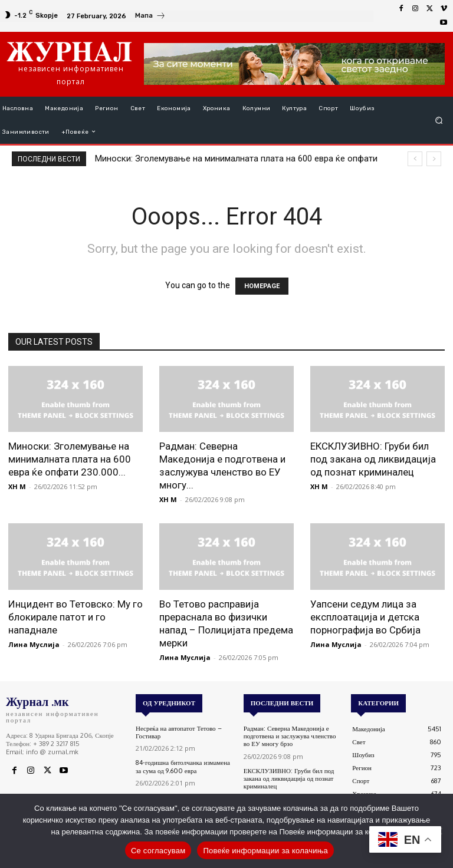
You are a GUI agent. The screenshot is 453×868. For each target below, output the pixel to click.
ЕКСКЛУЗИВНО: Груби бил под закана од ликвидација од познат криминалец (373, 459)
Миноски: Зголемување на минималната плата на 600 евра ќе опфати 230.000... (70, 459)
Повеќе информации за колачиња (265, 851)
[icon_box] (150, 17)
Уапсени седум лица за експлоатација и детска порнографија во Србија (365, 617)
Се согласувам (158, 851)
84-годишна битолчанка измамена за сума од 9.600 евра (183, 766)
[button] (439, 120)
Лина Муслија (34, 644)
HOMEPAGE (262, 286)
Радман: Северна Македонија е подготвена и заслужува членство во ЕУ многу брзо (290, 736)
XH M (17, 486)
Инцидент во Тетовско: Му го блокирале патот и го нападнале (75, 617)
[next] (434, 159)
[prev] (415, 159)
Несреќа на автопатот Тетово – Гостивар (179, 732)
